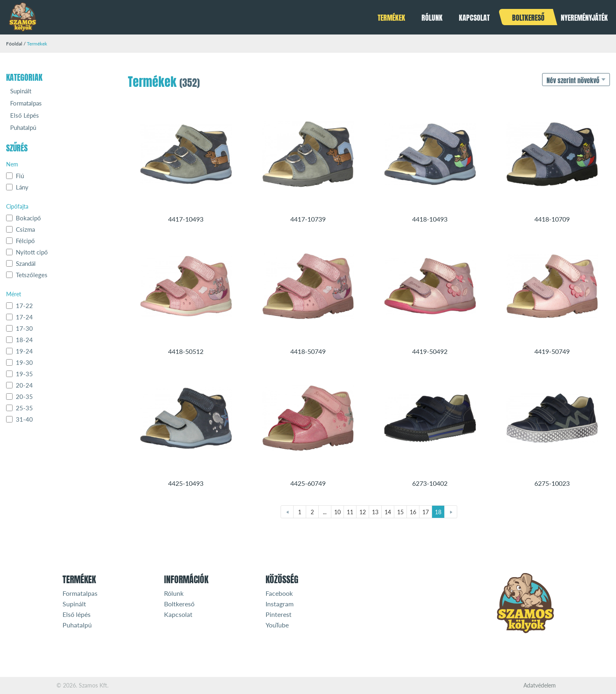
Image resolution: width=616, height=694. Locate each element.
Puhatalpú (23, 127)
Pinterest (279, 614)
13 (375, 512)
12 (363, 512)
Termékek (391, 18)
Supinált (21, 91)
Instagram (280, 604)
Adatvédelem (540, 685)
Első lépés (77, 614)
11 (350, 512)
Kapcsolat (474, 18)
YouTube (277, 625)
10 (337, 512)
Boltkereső (528, 18)
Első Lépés (25, 115)
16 (413, 512)
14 (388, 512)
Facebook (279, 593)
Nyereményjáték (584, 18)
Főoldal (14, 44)
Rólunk (432, 18)
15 (400, 512)
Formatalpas (26, 103)
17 (426, 512)
